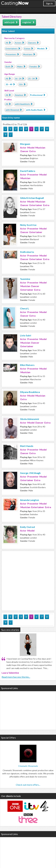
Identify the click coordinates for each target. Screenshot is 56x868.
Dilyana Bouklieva (30, 392)
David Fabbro (28, 171)
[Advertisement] (28, 580)
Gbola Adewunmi (29, 419)
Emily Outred (27, 527)
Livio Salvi (26, 335)
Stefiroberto (27, 252)
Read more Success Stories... (16, 677)
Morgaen (25, 144)
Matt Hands (27, 446)
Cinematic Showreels (28, 766)
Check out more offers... (28, 785)
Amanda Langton (29, 500)
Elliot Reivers (27, 365)
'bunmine (25, 279)
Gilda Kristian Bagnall (32, 198)
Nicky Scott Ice (28, 225)
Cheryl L (25, 308)
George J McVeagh (30, 473)
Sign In (49, 3)
